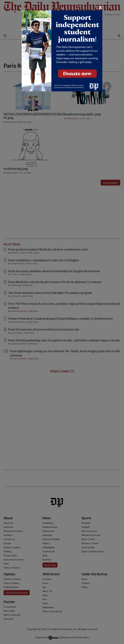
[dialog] (62, 322)
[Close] (100, 8)
